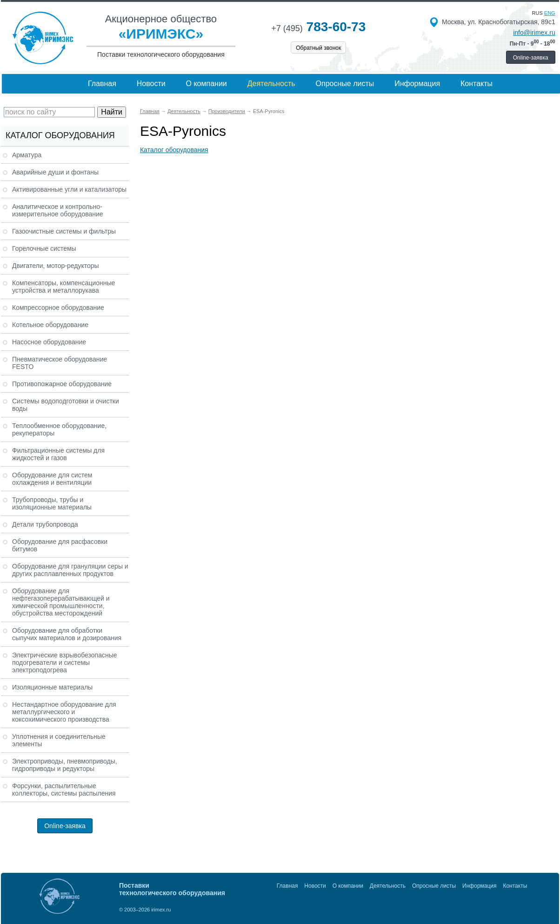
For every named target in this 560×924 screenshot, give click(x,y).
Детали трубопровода (45, 524)
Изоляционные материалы (52, 687)
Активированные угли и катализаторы (69, 189)
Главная (102, 84)
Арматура (27, 155)
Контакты (477, 84)
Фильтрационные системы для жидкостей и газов (58, 454)
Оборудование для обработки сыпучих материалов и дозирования (67, 634)
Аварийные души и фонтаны (55, 172)
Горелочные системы (44, 248)
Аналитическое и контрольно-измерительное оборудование (58, 210)
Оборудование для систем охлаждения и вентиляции (52, 479)
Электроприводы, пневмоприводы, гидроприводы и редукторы (65, 765)
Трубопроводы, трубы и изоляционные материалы (52, 503)
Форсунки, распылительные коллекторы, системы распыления (64, 790)
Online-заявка (531, 58)
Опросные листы (345, 84)
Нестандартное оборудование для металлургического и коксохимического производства (64, 712)
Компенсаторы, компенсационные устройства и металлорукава (63, 287)
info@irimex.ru (534, 33)
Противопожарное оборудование (62, 384)
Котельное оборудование (50, 325)
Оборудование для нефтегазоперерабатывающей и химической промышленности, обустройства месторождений (61, 602)
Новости (151, 84)
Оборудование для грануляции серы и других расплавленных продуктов (70, 570)
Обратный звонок (318, 48)
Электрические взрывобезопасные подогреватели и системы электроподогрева (65, 663)
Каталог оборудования (174, 150)
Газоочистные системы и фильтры (64, 231)
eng (550, 13)
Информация (417, 84)
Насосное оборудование (49, 342)
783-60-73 (318, 27)
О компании (207, 84)
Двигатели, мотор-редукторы (56, 266)
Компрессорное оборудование (58, 308)
